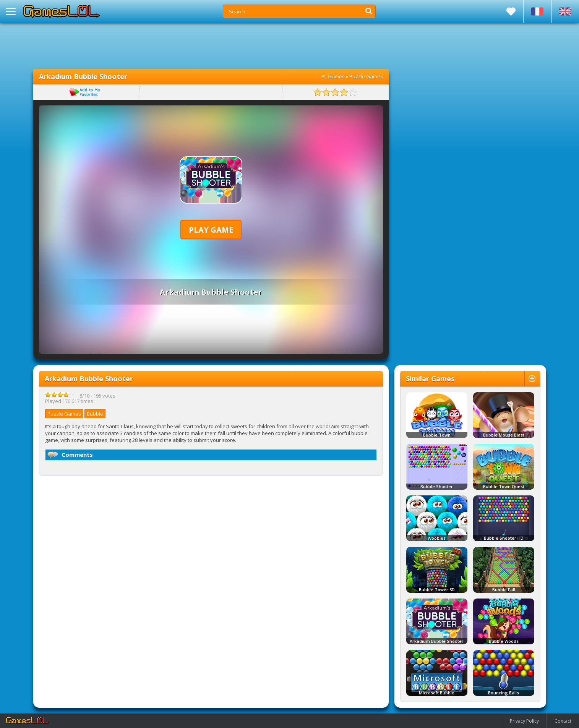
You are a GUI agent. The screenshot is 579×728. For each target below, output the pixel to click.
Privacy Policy (524, 721)
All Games (333, 76)
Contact (563, 721)
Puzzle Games (366, 76)
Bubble (95, 414)
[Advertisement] (211, 46)
